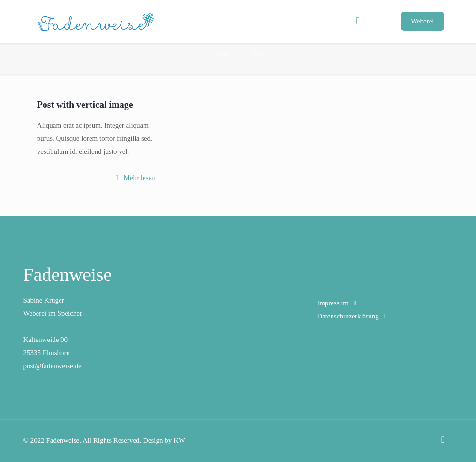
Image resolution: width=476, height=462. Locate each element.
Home (222, 53)
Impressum (333, 303)
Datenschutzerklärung (348, 316)
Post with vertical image (85, 105)
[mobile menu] (358, 21)
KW (179, 440)
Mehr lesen (140, 178)
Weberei (423, 21)
